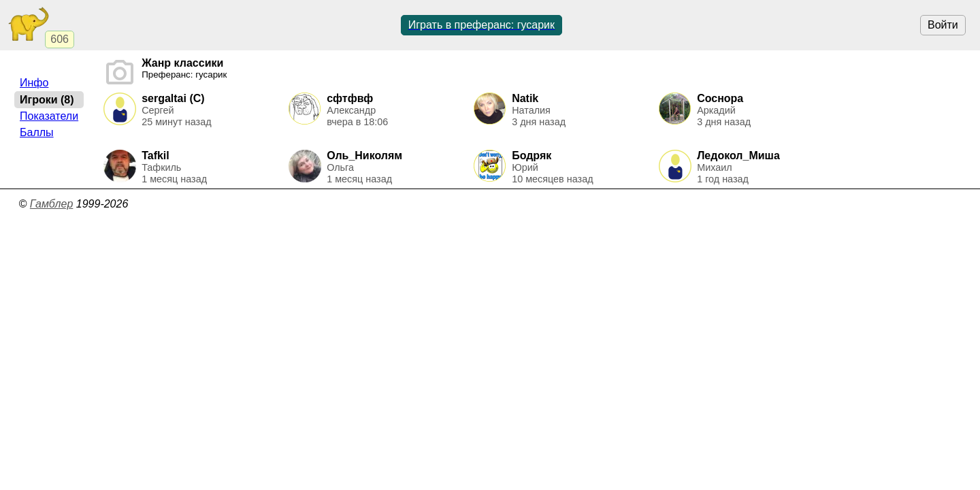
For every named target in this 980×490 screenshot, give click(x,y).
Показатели (49, 116)
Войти (943, 25)
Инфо (34, 83)
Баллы (37, 132)
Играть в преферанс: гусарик (481, 25)
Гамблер (52, 204)
